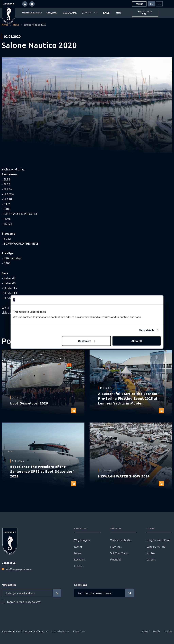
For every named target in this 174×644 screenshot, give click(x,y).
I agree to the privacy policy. (24, 602)
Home (5, 24)
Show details (147, 330)
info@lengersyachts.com (19, 569)
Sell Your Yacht (119, 553)
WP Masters (41, 631)
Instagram (145, 631)
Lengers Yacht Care (158, 540)
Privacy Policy (79, 631)
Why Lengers (82, 540)
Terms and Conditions (60, 631)
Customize (87, 341)
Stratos (151, 553)
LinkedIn (157, 631)
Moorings (116, 546)
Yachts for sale (145, 13)
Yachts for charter (121, 540)
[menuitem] (152, 4)
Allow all (137, 341)
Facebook (168, 631)
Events (78, 546)
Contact (79, 566)
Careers (151, 559)
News (16, 24)
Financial (115, 559)
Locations (80, 559)
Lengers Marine (156, 546)
